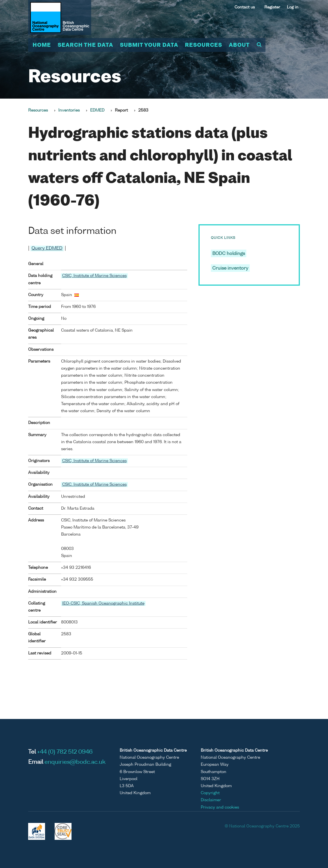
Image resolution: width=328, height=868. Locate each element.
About (239, 45)
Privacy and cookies (220, 807)
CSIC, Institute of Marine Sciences (94, 276)
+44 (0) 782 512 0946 (65, 752)
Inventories (69, 110)
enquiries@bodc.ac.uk (75, 762)
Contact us (245, 7)
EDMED (97, 110)
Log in (293, 7)
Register (272, 7)
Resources (204, 45)
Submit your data (149, 45)
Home (42, 45)
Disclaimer (211, 800)
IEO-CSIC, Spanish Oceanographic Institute (103, 603)
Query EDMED (47, 248)
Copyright (210, 793)
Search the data (85, 45)
